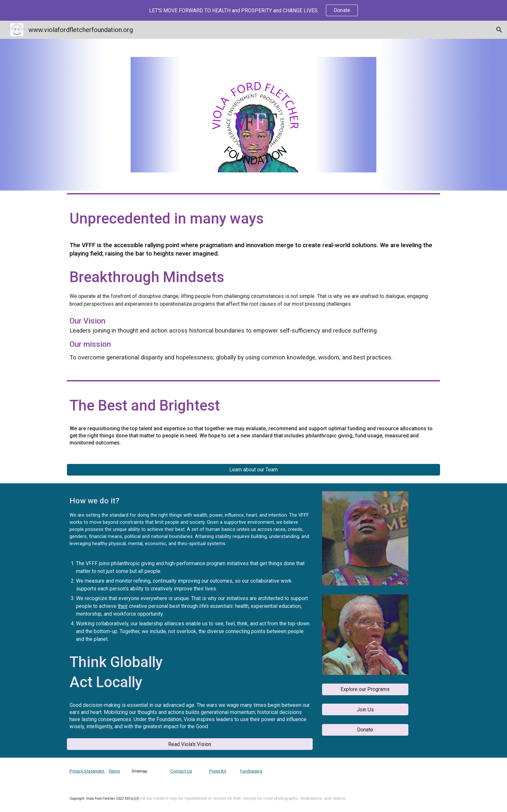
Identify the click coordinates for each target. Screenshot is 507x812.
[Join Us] (365, 710)
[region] (253, 10)
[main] (253, 220)
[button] (499, 30)
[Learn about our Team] (253, 470)
